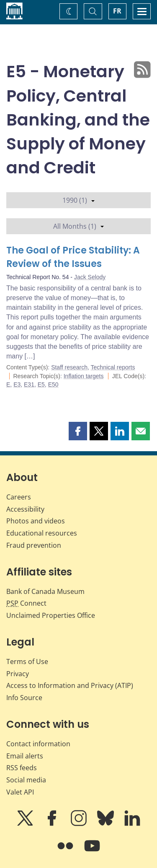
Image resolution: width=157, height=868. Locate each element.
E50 (53, 384)
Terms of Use (27, 661)
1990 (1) (78, 200)
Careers (19, 497)
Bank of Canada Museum (45, 591)
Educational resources (42, 533)
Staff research (69, 367)
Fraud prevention (34, 545)
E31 (29, 384)
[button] (78, 431)
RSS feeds (22, 768)
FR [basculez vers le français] (117, 11)
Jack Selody (90, 277)
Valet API (20, 792)
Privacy (18, 674)
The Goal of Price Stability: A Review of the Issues (73, 257)
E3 (17, 384)
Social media (26, 780)
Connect (26, 603)
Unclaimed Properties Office (51, 615)
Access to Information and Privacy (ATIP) (70, 685)
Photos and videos (36, 521)
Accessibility (25, 509)
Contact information (38, 744)
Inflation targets (84, 376)
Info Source (24, 698)
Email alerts (25, 756)
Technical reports (113, 367)
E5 (41, 384)
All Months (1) (78, 226)
